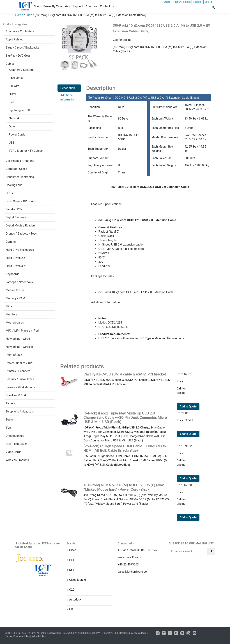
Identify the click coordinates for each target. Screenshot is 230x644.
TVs (8, 428)
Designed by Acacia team (133, 633)
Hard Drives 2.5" (16, 258)
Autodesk (75, 600)
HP (71, 609)
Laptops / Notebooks (19, 282)
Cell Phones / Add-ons (20, 161)
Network (14, 118)
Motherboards (15, 323)
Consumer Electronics (20, 177)
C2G (72, 590)
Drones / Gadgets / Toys (21, 234)
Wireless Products (17, 460)
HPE (72, 560)
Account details (182, 2)
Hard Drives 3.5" (16, 266)
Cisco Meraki (77, 580)
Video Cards (13, 452)
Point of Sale (14, 355)
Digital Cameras (16, 217)
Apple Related (15, 39)
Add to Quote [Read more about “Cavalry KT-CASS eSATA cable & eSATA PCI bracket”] (188, 406)
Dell (72, 570)
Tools (9, 420)
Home (19, 15)
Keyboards (12, 274)
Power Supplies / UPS (20, 363)
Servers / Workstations (20, 387)
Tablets (10, 403)
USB (11, 143)
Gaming (11, 242)
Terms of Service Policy (18, 636)
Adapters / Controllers (20, 31)
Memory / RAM (15, 298)
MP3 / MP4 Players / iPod (22, 331)
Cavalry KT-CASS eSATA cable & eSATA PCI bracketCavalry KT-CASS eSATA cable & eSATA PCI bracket (127, 379)
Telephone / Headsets (20, 412)
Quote (167, 2)
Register (198, 2)
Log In (208, 2)
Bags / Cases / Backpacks (23, 48)
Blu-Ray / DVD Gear (18, 56)
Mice (9, 306)
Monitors (11, 314)
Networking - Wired (18, 339)
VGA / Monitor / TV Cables (26, 151)
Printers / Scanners (18, 371)
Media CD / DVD (16, 290)
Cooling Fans (14, 185)
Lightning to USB (19, 110)
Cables (10, 64)
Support (78, 6)
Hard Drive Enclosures (20, 250)
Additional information (68, 97)
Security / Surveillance (20, 379)
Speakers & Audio (17, 395)
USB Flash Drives (17, 444)
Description (68, 88)
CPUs (9, 193)
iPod (12, 102)
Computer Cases (16, 169)
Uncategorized (15, 436)
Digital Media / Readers (21, 225)
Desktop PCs (14, 209)
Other (12, 126)
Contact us (107, 6)
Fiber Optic (16, 78)
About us (91, 6)
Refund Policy (39, 636)
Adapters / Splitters (21, 70)
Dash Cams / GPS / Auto (21, 201)
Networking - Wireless (20, 347)
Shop (37, 6)
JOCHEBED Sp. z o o (16, 633)
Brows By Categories (57, 6)
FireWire (14, 86)
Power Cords (17, 135)
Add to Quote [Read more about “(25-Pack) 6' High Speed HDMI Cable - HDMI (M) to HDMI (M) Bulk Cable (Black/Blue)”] (188, 478)
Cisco (73, 550)
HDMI (12, 94)
